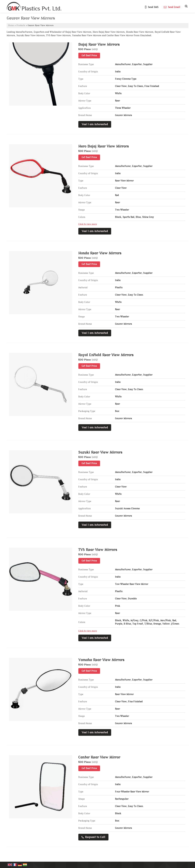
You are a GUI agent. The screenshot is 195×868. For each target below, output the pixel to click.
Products (21, 25)
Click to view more (88, 224)
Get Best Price (89, 56)
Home (11, 25)
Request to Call (93, 837)
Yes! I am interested (95, 124)
